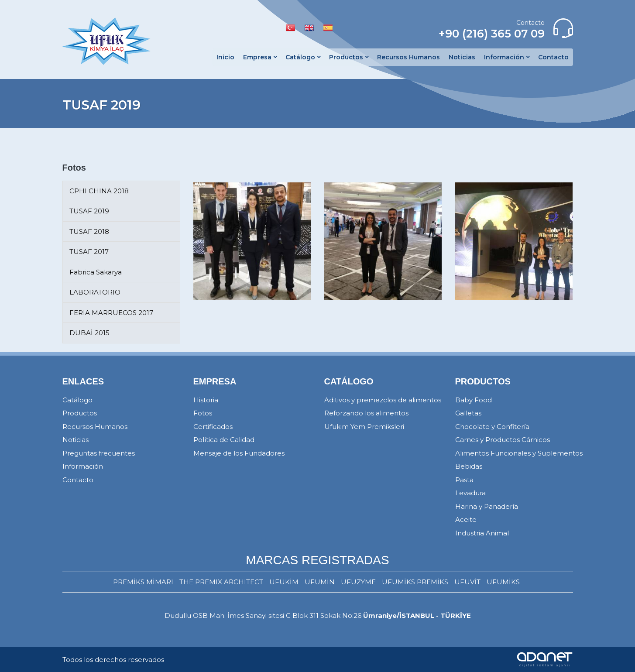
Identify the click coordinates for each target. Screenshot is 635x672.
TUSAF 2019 (89, 211)
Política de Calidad (224, 440)
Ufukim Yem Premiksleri (364, 427)
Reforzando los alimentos (366, 413)
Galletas (468, 413)
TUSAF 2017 (89, 252)
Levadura (470, 493)
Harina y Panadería (487, 506)
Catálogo (77, 400)
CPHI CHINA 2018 (99, 191)
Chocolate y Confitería (492, 427)
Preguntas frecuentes (99, 453)
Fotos (203, 413)
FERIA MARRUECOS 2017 (111, 313)
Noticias (76, 440)
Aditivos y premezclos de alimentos (383, 400)
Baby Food (474, 400)
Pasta (464, 480)
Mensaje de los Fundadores (239, 453)
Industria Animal (482, 533)
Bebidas (469, 466)
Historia (206, 400)
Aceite (466, 519)
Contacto (78, 480)
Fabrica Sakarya (96, 272)
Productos (80, 413)
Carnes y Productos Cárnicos (503, 440)
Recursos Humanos (95, 427)
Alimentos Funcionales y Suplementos (519, 453)
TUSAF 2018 (89, 231)
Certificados (213, 427)
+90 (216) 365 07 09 (492, 34)
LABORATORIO (95, 292)
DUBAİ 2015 (89, 333)
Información (83, 466)
